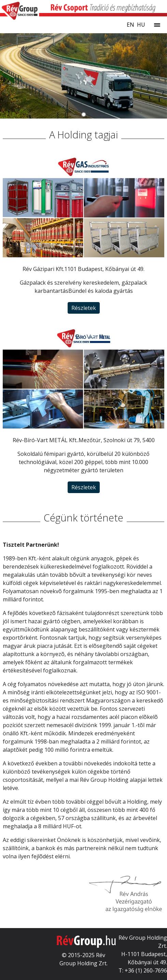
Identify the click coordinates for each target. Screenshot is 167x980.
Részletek (84, 308)
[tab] (84, 115)
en (130, 25)
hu (141, 25)
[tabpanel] (83, 76)
